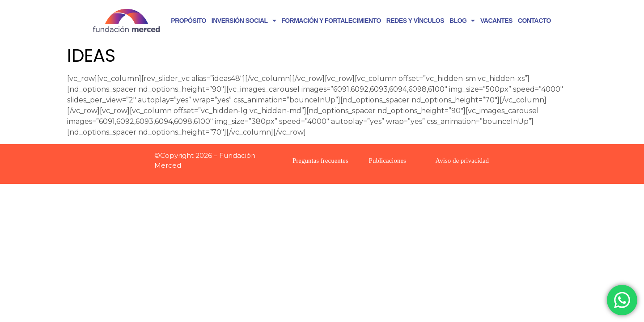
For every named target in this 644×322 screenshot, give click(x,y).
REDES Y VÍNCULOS (415, 21)
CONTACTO (534, 21)
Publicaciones (388, 161)
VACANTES (496, 21)
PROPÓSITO (188, 21)
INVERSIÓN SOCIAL (244, 21)
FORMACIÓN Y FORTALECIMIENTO (331, 21)
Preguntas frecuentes (320, 161)
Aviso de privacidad (462, 161)
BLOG (462, 21)
